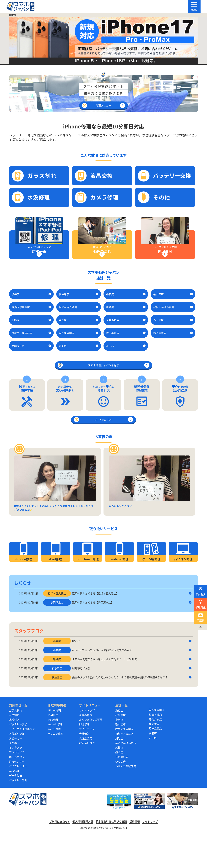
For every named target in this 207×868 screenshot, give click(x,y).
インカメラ (16, 780)
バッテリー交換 (18, 757)
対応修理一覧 (18, 738)
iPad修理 (53, 748)
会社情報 (84, 767)
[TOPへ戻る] (201, 627)
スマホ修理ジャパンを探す (103, 370)
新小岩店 (120, 757)
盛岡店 (119, 785)
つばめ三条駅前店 (126, 799)
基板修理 (14, 804)
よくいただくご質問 (91, 752)
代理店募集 (86, 771)
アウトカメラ (17, 785)
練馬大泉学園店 (124, 762)
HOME (13, 15)
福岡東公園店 (157, 743)
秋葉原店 (120, 748)
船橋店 (119, 780)
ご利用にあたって (60, 854)
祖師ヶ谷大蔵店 (124, 767)
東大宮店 (154, 757)
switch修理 (54, 762)
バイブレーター (18, 799)
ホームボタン (17, 790)
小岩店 (119, 752)
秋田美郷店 (155, 747)
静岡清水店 (155, 752)
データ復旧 (16, 808)
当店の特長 (86, 748)
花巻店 (153, 766)
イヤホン (14, 776)
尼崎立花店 (155, 761)
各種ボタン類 (17, 767)
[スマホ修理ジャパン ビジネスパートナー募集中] (149, 834)
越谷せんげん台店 (126, 776)
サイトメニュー (90, 738)
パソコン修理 (55, 767)
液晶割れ (14, 748)
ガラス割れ (16, 743)
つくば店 (120, 794)
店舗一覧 (121, 738)
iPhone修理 (55, 743)
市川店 (153, 771)
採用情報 (135, 854)
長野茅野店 (122, 790)
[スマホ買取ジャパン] (119, 834)
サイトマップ (87, 762)
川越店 (119, 771)
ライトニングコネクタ (22, 762)
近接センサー (17, 794)
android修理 (55, 757)
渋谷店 (119, 743)
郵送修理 (84, 757)
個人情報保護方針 (83, 854)
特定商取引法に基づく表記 (111, 854)
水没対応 (14, 752)
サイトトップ (87, 743)
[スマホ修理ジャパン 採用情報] (183, 834)
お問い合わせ (87, 776)
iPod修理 (53, 752)
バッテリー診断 (18, 813)
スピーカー (16, 771)
